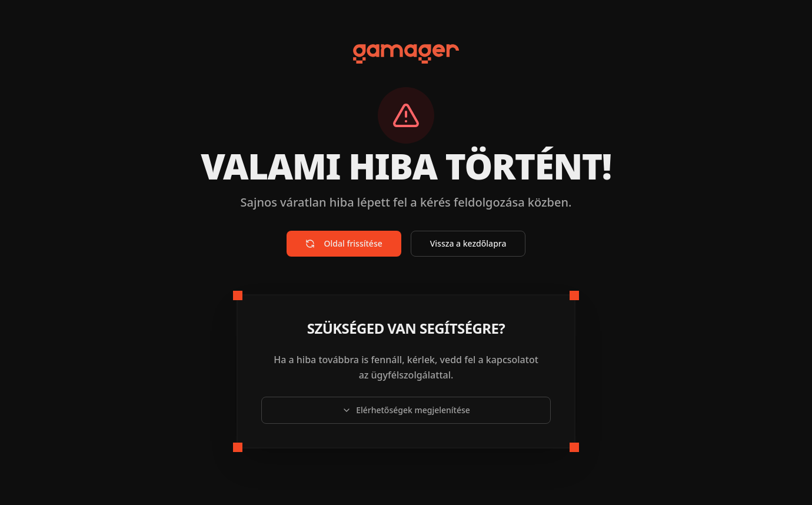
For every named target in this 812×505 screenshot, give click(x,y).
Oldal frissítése (344, 243)
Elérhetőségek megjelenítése (406, 410)
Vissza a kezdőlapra (468, 243)
